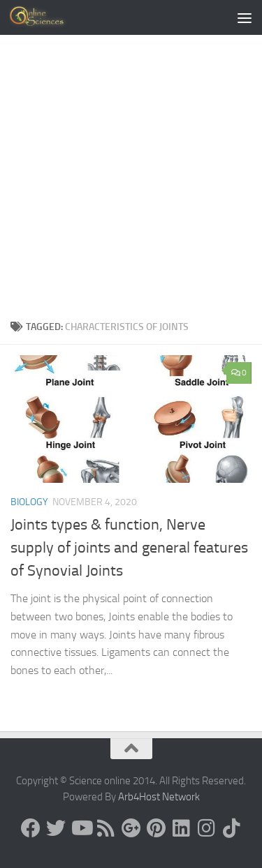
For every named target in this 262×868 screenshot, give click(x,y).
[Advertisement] (131, 181)
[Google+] (131, 828)
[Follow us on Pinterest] (157, 828)
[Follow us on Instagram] (207, 828)
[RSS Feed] (106, 828)
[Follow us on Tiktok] (232, 828)
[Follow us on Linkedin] (182, 828)
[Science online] (31, 828)
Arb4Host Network (159, 797)
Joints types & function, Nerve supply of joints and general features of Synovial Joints (129, 548)
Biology (29, 502)
